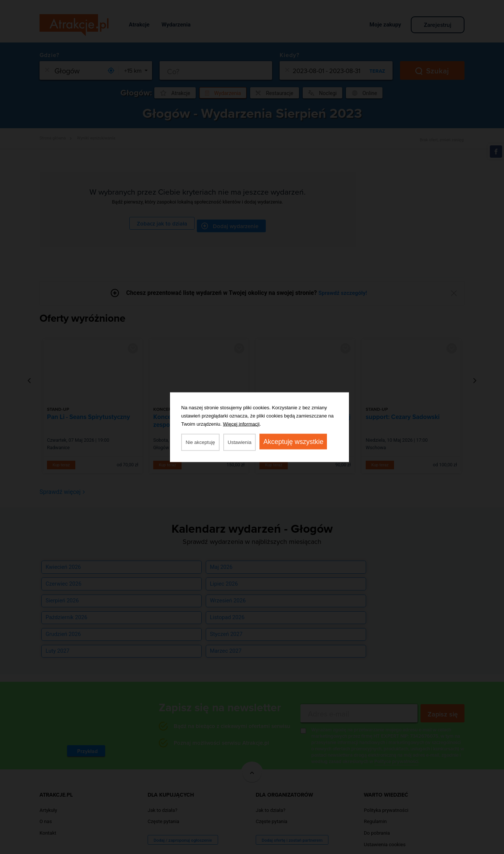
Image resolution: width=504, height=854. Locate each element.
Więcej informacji (241, 424)
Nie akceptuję (200, 442)
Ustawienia (240, 442)
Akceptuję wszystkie (293, 441)
